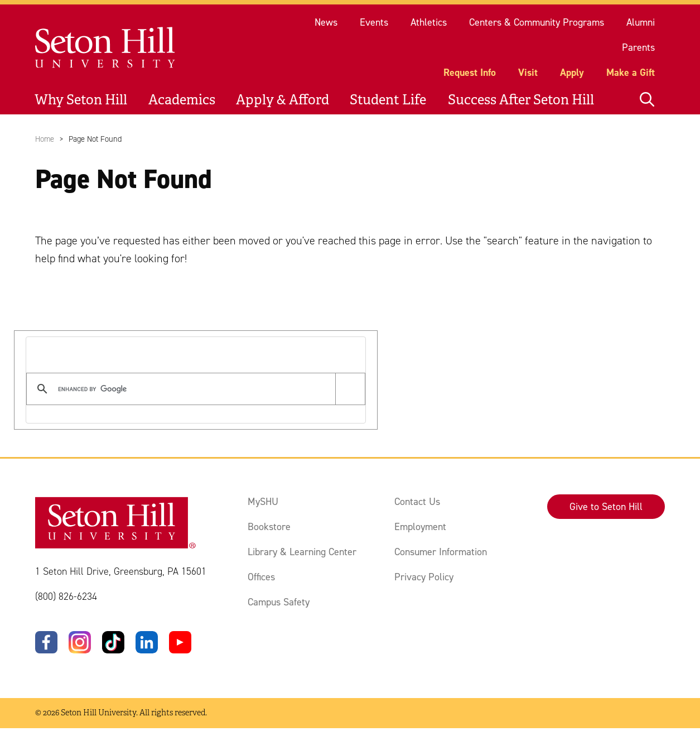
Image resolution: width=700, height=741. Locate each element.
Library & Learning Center (302, 552)
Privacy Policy (424, 577)
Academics (182, 100)
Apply (572, 73)
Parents (638, 47)
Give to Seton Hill (606, 507)
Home (45, 139)
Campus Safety (279, 602)
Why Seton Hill (81, 100)
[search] (194, 389)
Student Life (388, 100)
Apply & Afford (283, 100)
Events (374, 22)
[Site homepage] (106, 48)
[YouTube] (180, 642)
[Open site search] (647, 100)
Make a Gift (631, 73)
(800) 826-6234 (66, 596)
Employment (420, 527)
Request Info (470, 73)
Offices (261, 577)
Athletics (429, 22)
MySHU (263, 502)
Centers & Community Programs (537, 22)
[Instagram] (80, 642)
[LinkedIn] (147, 642)
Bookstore (269, 527)
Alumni (641, 22)
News (326, 22)
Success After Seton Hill (521, 100)
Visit (528, 73)
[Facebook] (46, 642)
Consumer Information (441, 552)
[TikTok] (113, 642)
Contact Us (417, 502)
